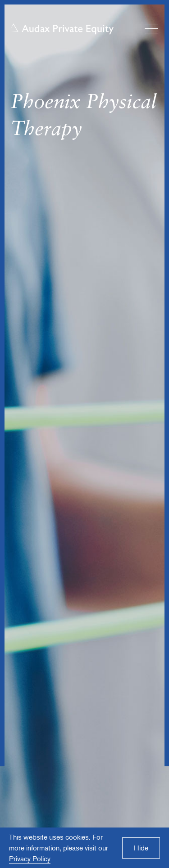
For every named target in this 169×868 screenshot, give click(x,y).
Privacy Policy (30, 859)
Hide (141, 848)
